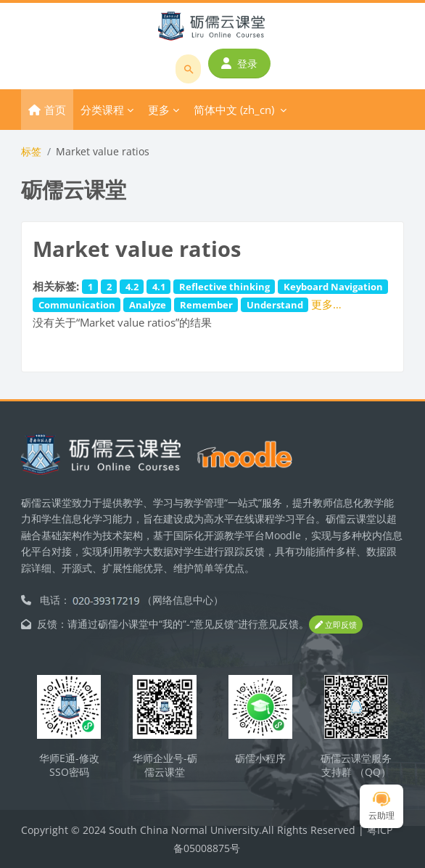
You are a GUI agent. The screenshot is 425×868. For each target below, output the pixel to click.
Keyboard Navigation (333, 287)
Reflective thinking (224, 287)
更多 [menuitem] (159, 110)
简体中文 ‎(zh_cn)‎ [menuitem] (234, 110)
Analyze (148, 305)
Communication (77, 305)
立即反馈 (336, 625)
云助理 (381, 807)
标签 (31, 151)
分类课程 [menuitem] (102, 110)
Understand (275, 305)
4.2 (132, 287)
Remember (206, 305)
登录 (239, 64)
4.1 (159, 287)
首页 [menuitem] (55, 110)
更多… (326, 304)
